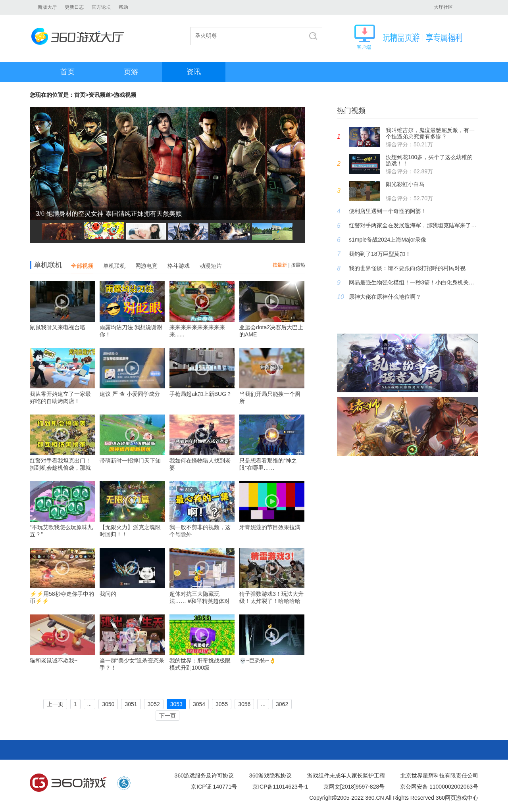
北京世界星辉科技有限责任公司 (439, 776)
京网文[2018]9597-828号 (354, 787)
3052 (154, 704)
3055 (222, 704)
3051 (131, 704)
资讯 (194, 72)
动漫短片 (211, 266)
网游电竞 (146, 266)
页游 (131, 72)
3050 (108, 704)
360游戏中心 (68, 783)
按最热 (298, 265)
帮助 (123, 7)
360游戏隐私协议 (270, 776)
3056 (244, 704)
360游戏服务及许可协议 (204, 776)
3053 (176, 704)
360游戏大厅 (80, 36)
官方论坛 (101, 7)
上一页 (55, 704)
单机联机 (114, 266)
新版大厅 (47, 7)
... (90, 704)
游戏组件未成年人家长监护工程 (346, 776)
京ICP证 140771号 (214, 787)
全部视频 (82, 266)
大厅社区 (443, 7)
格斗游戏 (179, 266)
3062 (282, 704)
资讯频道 (100, 95)
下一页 (167, 716)
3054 (199, 704)
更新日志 (74, 7)
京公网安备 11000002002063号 (439, 787)
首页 (67, 72)
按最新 (280, 265)
